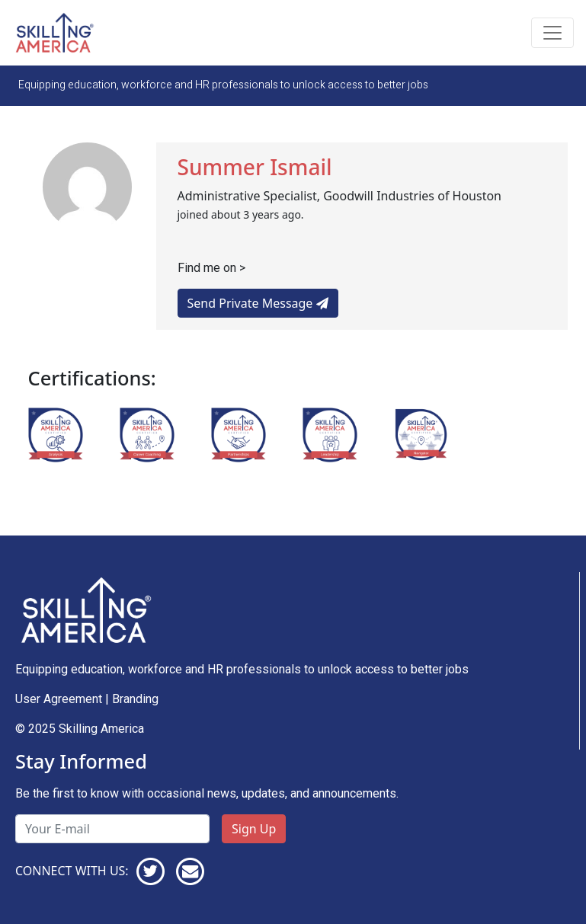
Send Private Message (258, 303)
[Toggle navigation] (552, 33)
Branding (135, 699)
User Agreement (59, 699)
